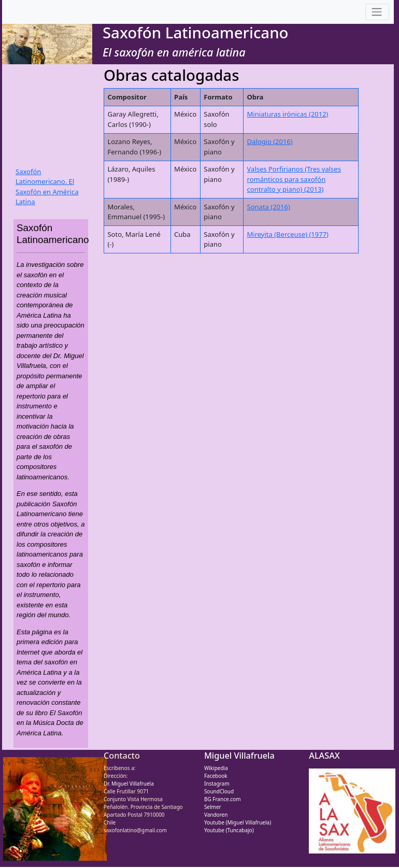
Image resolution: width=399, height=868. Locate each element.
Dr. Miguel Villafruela (129, 784)
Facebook (216, 776)
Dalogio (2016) (270, 141)
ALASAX (324, 756)
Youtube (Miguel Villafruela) (238, 822)
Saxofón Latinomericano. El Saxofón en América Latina (47, 187)
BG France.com (223, 799)
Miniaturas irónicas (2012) (288, 114)
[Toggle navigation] (377, 12)
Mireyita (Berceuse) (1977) (288, 234)
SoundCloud (219, 791)
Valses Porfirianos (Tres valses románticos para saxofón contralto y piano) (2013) (294, 179)
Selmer (213, 807)
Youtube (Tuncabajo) (229, 830)
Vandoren (216, 815)
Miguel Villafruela (239, 756)
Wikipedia (216, 768)
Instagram (217, 784)
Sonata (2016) (269, 207)
